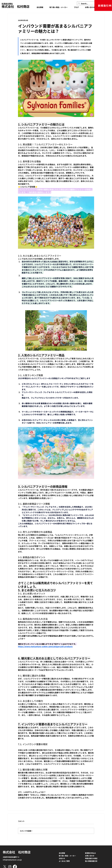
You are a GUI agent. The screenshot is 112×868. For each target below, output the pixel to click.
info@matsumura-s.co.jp (12, 860)
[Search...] (87, 4)
